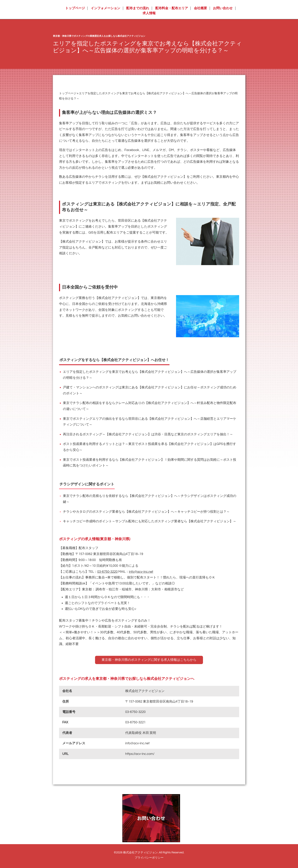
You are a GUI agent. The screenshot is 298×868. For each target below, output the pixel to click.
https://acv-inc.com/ (140, 754)
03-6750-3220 (108, 572)
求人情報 (149, 13)
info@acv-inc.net (141, 572)
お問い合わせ (223, 8)
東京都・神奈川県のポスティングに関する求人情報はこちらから (149, 660)
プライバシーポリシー (149, 858)
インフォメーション (106, 8)
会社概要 (200, 8)
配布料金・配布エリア (172, 8)
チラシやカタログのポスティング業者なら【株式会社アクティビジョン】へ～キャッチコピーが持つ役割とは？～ (146, 512)
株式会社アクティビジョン (140, 853)
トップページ (75, 8)
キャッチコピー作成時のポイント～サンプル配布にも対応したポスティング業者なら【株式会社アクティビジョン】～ (150, 521)
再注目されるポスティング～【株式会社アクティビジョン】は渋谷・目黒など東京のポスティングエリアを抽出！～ (148, 434)
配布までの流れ (138, 8)
